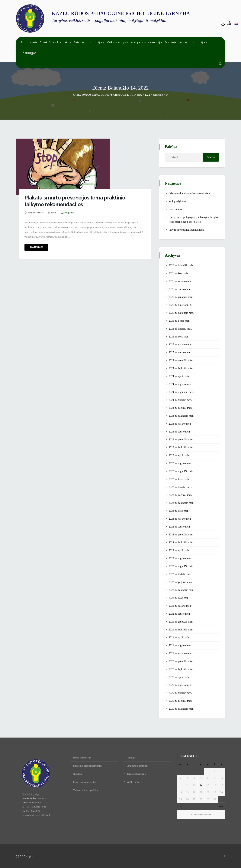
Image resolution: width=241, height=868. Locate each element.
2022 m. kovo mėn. (179, 598)
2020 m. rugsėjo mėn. (180, 685)
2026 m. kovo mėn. (179, 273)
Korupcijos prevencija (146, 42)
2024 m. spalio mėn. (179, 376)
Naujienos (69, 213)
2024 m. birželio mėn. (180, 400)
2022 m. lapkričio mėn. (181, 542)
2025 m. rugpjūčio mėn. (181, 313)
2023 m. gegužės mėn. (181, 495)
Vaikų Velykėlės (177, 201)
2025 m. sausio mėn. (180, 352)
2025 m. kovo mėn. (179, 337)
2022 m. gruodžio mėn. (181, 535)
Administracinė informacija (185, 42)
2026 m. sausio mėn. (180, 289)
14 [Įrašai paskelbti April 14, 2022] (201, 785)
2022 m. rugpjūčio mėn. (181, 566)
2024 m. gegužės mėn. (181, 408)
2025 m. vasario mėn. (180, 345)
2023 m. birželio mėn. (180, 487)
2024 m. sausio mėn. (180, 432)
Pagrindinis (29, 42)
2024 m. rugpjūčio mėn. (181, 392)
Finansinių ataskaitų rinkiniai (87, 766)
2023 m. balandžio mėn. (181, 503)
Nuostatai (78, 774)
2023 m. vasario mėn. (180, 519)
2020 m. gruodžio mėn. (181, 661)
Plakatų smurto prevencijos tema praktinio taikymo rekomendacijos (75, 201)
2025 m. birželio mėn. (180, 329)
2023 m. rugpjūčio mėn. (181, 471)
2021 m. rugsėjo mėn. (180, 645)
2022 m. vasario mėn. (180, 606)
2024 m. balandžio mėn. (181, 416)
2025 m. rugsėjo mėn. (180, 305)
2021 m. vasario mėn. (180, 653)
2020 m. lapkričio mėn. (181, 669)
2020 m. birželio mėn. (180, 693)
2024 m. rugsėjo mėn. (180, 384)
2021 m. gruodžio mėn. (181, 622)
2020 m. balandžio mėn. (181, 709)
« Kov (180, 807)
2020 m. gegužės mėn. (181, 701)
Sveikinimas (175, 209)
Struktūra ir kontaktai (56, 42)
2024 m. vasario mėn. (180, 424)
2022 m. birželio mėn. (180, 574)
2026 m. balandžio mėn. (181, 265)
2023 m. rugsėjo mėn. (180, 463)
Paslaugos (29, 53)
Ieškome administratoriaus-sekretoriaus (189, 193)
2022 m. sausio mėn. (180, 614)
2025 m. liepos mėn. (179, 321)
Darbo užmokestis (82, 758)
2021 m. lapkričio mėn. (181, 630)
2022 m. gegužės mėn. (181, 582)
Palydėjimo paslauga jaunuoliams (186, 230)
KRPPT (54, 213)
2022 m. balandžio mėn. (181, 590)
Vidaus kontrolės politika (85, 790)
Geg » (220, 806)
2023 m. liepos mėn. (179, 479)
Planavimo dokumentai (84, 782)
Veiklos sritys (116, 42)
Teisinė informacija (88, 42)
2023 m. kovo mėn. (179, 511)
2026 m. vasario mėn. (180, 281)
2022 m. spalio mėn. (179, 550)
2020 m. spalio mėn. (179, 677)
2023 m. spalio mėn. (179, 455)
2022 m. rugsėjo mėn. (180, 558)
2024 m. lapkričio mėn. (181, 368)
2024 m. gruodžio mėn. (181, 360)
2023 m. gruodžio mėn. (181, 440)
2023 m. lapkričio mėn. (181, 447)
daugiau (36, 247)
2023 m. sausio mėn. (180, 527)
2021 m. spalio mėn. (179, 638)
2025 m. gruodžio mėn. (181, 297)
